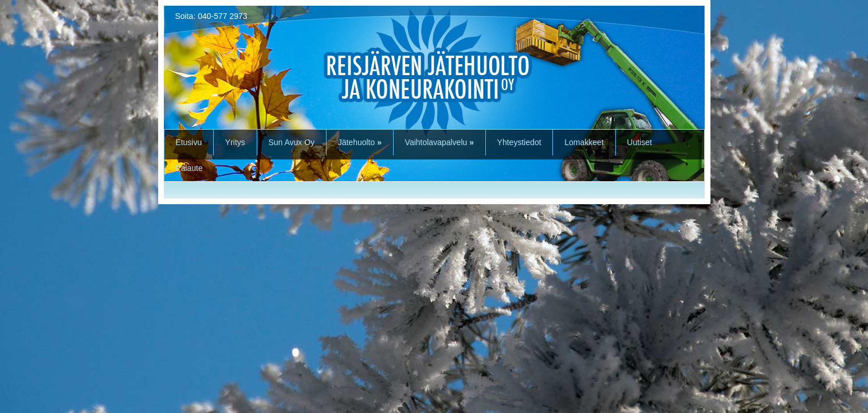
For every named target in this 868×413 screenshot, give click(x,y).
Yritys (235, 142)
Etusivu (188, 142)
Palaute (189, 168)
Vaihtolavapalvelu (439, 142)
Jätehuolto (360, 142)
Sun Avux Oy (291, 142)
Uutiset (639, 142)
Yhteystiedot (519, 142)
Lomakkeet (584, 142)
